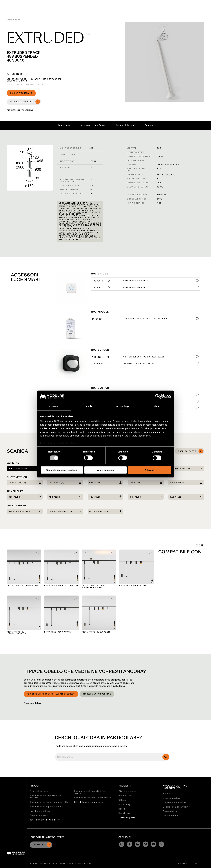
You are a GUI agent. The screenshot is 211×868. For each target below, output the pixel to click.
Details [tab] (88, 406)
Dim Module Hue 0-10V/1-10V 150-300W (145, 319)
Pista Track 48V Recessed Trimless (17, 633)
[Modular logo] (16, 854)
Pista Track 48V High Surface (23, 586)
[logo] (9, 8)
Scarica (149, 125)
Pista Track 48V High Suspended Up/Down (93, 587)
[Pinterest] (161, 844)
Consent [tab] (54, 406)
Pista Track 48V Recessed (133, 586)
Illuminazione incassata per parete (92, 798)
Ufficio (122, 800)
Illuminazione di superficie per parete (90, 792)
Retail (122, 809)
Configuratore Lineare (90, 2)
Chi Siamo (165, 2)
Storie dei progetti (129, 791)
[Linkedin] (138, 844)
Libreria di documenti (174, 802)
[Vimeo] (146, 844)
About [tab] (157, 406)
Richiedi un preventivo (97, 694)
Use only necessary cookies (62, 470)
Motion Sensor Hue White (139, 364)
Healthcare (125, 813)
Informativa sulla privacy (42, 863)
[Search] (194, 8)
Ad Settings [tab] (123, 406)
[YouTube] (153, 844)
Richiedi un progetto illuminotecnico (51, 694)
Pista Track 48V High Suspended (61, 586)
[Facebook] (130, 844)
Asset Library (112, 2)
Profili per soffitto (40, 811)
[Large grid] (198, 545)
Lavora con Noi (148, 2)
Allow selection (105, 470)
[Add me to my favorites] (88, 35)
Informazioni (183, 863)
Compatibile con (125, 125)
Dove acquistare (33, 703)
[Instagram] (122, 844)
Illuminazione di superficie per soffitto (46, 797)
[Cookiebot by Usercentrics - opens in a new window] (157, 396)
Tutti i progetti (127, 818)
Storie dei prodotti (40, 791)
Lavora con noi (171, 816)
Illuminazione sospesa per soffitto (48, 806)
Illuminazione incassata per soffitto (49, 802)
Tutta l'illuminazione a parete (90, 802)
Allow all (149, 470)
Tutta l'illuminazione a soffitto (46, 820)
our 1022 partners (60, 421)
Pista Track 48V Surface (57, 632)
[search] (166, 757)
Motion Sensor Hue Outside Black (144, 357)
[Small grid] (202, 545)
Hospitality (124, 804)
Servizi (167, 794)
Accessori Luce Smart (93, 125)
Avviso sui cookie (65, 863)
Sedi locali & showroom (176, 807)
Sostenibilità (130, 2)
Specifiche (64, 125)
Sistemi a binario (39, 815)
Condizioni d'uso (84, 863)
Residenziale (125, 796)
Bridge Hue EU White (136, 281)
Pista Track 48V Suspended (96, 632)
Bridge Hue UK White (136, 287)
